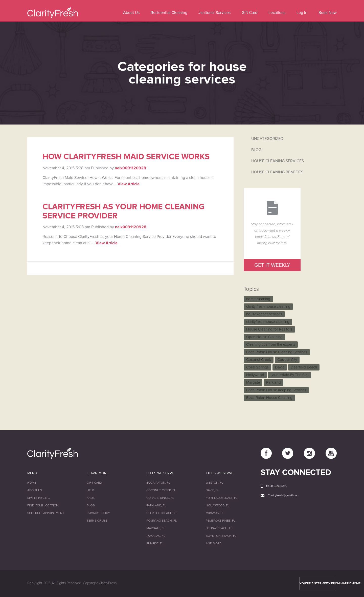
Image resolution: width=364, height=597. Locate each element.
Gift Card (249, 13)
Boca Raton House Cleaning (269, 398)
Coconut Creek (259, 360)
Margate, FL (156, 528)
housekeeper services (264, 314)
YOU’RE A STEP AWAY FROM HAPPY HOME (317, 584)
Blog (91, 506)
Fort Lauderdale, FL (222, 498)
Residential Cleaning (169, 13)
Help (90, 490)
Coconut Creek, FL (161, 490)
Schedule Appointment (46, 513)
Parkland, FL (156, 506)
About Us (131, 13)
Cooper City (287, 360)
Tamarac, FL (156, 536)
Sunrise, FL (155, 544)
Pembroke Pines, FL (221, 521)
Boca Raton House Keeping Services (276, 390)
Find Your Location (43, 506)
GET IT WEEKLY (272, 265)
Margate (253, 383)
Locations (277, 13)
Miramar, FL (215, 513)
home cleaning (258, 299)
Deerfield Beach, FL (162, 513)
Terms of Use (97, 521)
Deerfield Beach (304, 367)
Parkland (274, 383)
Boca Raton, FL (158, 483)
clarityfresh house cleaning (268, 322)
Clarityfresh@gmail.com (283, 496)
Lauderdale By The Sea (290, 375)
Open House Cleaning (264, 337)
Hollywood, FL (218, 506)
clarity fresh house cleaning (268, 307)
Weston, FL (214, 483)
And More (213, 544)
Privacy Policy (98, 513)
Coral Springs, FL (160, 498)
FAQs (91, 498)
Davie (280, 367)
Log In (302, 13)
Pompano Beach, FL (162, 521)
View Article (129, 184)
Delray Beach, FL (219, 528)
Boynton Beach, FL (221, 536)
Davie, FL (212, 490)
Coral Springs (257, 367)
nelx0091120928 (130, 168)
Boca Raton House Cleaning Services (277, 352)
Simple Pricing (39, 498)
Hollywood (255, 375)
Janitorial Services (214, 13)
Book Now (328, 13)
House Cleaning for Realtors (269, 329)
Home (32, 483)
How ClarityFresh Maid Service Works (126, 157)
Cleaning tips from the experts (271, 345)
